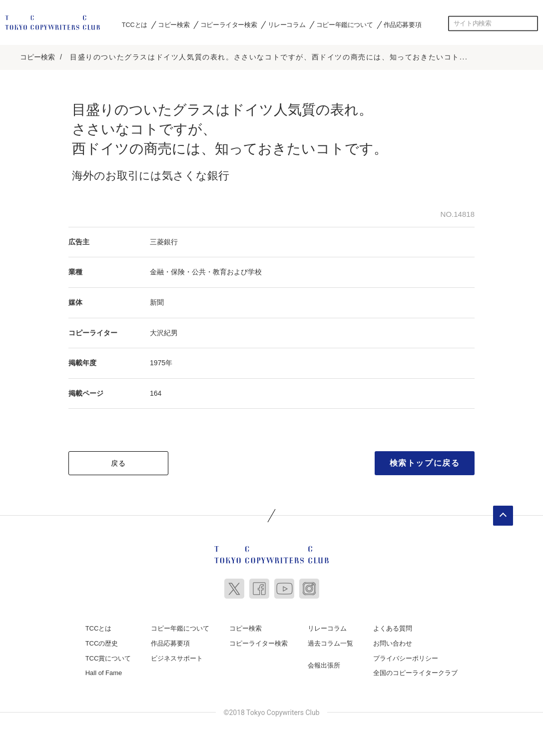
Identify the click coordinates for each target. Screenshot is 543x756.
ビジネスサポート (177, 656)
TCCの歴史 (102, 642)
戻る (119, 462)
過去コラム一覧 (330, 642)
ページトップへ (503, 514)
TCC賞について (108, 656)
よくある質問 (393, 627)
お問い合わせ (393, 642)
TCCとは (135, 24)
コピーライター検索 (229, 24)
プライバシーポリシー (406, 656)
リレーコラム (287, 24)
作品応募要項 (403, 24)
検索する (531, 23)
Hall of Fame (104, 671)
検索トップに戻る (425, 461)
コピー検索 (174, 24)
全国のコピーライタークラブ (415, 671)
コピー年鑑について (344, 24)
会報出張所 (324, 663)
